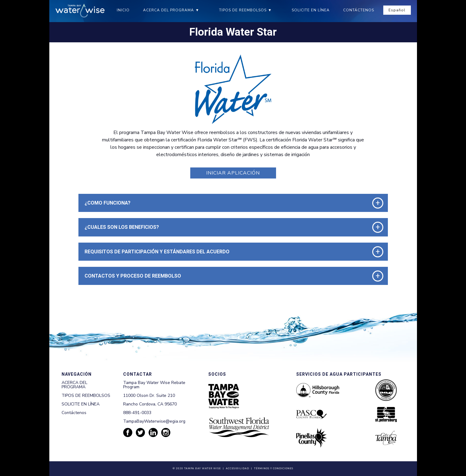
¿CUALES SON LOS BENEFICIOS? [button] (122, 227)
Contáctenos (74, 413)
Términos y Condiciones (274, 468)
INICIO (123, 10)
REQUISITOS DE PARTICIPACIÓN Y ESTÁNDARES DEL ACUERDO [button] (157, 252)
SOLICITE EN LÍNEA (311, 10)
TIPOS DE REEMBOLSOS (243, 10)
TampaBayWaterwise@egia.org (154, 421)
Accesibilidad (237, 468)
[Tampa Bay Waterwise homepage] (80, 11)
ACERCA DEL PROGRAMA (169, 10)
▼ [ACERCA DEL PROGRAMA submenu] (197, 10)
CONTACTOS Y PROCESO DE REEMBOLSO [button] (133, 276)
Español (397, 10)
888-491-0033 (137, 413)
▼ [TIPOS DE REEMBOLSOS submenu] (270, 10)
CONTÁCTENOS (359, 10)
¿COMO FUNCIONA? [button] (108, 203)
